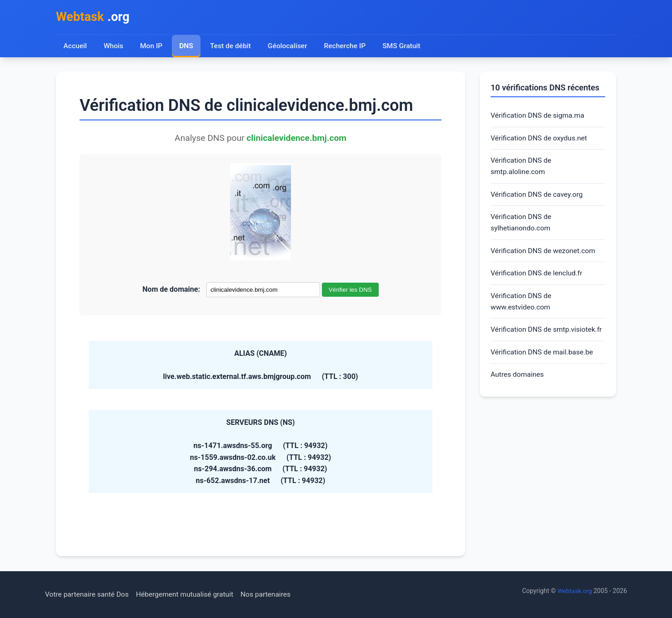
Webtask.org (574, 591)
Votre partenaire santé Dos (88, 595)
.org (94, 17)
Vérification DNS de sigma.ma (539, 117)
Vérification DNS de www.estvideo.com (522, 307)
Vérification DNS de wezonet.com (544, 255)
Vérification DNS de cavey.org (538, 197)
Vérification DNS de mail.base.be (543, 370)
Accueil (75, 47)
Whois (114, 47)
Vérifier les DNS (350, 291)
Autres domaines (518, 393)
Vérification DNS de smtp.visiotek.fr (522, 341)
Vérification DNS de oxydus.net (540, 139)
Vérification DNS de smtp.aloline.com (522, 168)
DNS (187, 47)
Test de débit (232, 47)
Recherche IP (348, 47)
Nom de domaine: (171, 290)
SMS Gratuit (405, 47)
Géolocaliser (289, 47)
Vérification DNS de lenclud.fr (538, 278)
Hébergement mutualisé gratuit (189, 595)
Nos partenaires (272, 595)
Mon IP (152, 47)
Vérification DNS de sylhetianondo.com (522, 226)
